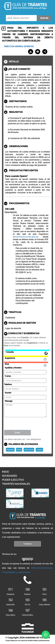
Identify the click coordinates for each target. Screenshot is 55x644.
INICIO (5, 472)
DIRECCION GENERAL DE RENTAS (19, 46)
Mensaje (9, 401)
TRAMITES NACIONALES (16, 484)
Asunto (8, 393)
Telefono (8, 384)
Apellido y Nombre (13, 368)
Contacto (27, 544)
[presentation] (24, 423)
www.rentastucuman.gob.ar (25, 237)
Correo (8, 376)
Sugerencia (26, 356)
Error (26, 362)
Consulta (27, 350)
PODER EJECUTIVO (13, 480)
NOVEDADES (9, 476)
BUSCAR (44, 18)
